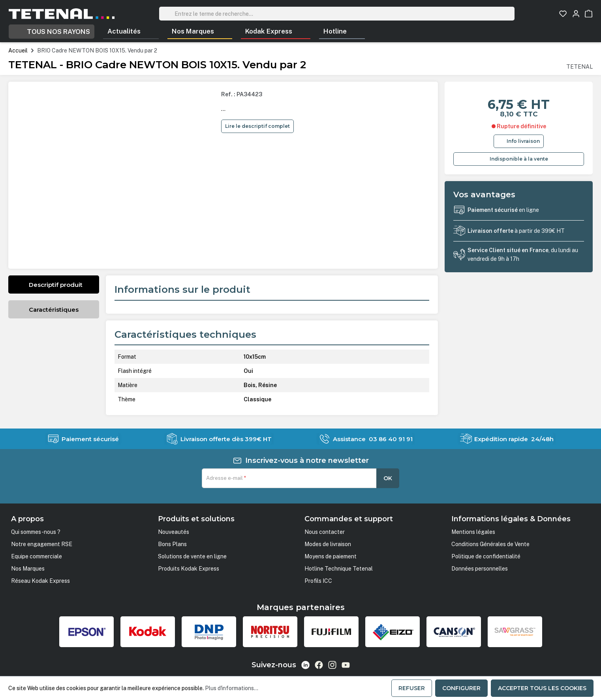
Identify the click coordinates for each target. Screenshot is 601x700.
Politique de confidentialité (486, 556)
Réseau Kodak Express (40, 581)
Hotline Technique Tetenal (339, 569)
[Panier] (589, 14)
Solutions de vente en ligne (192, 556)
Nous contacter (325, 532)
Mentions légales (473, 532)
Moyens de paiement (331, 556)
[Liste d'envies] (563, 14)
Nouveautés (174, 532)
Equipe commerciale (37, 556)
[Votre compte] (576, 14)
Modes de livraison (328, 544)
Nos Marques (28, 569)
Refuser (412, 688)
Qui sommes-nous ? (36, 532)
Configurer (461, 688)
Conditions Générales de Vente (490, 544)
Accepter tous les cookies (542, 688)
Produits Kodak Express (189, 569)
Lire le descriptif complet (257, 126)
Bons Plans (172, 544)
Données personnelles (480, 569)
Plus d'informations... (232, 688)
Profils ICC (318, 581)
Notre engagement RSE (42, 544)
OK (388, 478)
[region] (116, 175)
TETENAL (579, 67)
